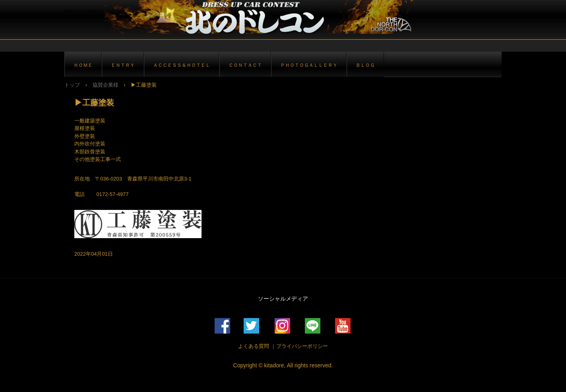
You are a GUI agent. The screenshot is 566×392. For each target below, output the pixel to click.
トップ (72, 85)
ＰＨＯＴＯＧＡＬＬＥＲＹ (309, 65)
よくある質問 (254, 346)
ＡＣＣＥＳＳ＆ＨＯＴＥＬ (182, 65)
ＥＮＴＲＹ (123, 65)
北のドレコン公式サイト (255, 17)
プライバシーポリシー (302, 346)
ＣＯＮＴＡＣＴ (245, 65)
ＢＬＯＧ (365, 65)
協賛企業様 (106, 85)
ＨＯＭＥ (83, 65)
